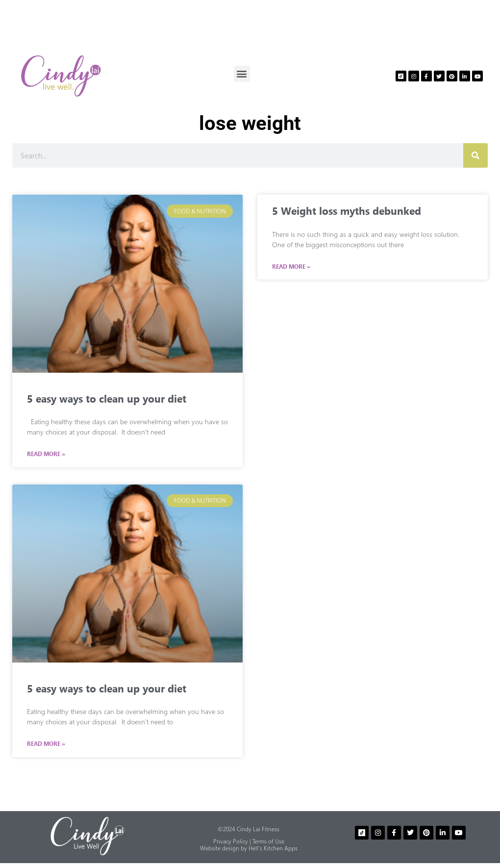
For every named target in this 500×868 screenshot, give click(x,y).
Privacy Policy (231, 841)
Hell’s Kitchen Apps (273, 848)
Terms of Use (268, 841)
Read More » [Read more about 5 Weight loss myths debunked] (291, 267)
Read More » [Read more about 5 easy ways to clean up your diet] (46, 454)
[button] (242, 74)
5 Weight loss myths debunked (347, 210)
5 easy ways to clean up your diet (107, 398)
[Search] (475, 155)
